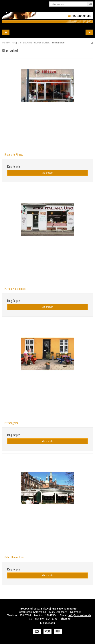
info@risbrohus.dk (80, 615)
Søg (90, 4)
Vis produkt (47, 173)
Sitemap (66, 619)
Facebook (47, 623)
